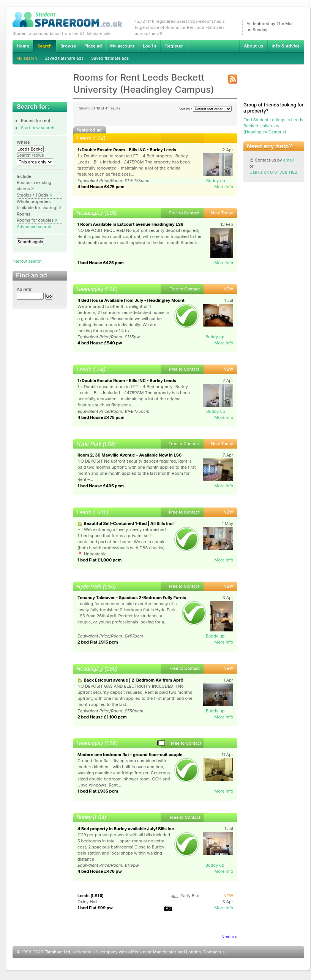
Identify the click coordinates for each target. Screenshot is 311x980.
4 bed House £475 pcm (101, 187)
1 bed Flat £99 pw (95, 908)
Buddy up (216, 181)
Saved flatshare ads (64, 58)
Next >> (229, 937)
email (289, 160)
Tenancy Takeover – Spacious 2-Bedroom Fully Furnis (132, 598)
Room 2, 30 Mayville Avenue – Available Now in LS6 (129, 455)
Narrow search (27, 261)
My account (122, 46)
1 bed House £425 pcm (101, 263)
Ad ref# (24, 289)
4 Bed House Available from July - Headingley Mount (131, 300)
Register (174, 46)
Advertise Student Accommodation (93, 46)
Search (44, 46)
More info (224, 187)
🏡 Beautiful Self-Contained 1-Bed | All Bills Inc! (126, 523)
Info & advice (286, 46)
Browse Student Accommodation (68, 46)
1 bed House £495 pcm (101, 486)
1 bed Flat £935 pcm (98, 791)
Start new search (38, 128)
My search (27, 58)
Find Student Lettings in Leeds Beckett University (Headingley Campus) (273, 126)
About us (253, 46)
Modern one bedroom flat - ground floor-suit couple (130, 755)
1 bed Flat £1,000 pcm (99, 560)
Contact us (214, 952)
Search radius (30, 155)
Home (23, 46)
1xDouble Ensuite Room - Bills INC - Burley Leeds (127, 150)
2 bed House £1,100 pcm (102, 717)
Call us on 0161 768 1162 (273, 172)
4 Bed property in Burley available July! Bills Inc (126, 829)
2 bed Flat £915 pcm (98, 642)
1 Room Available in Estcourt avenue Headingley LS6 (130, 224)
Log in (149, 46)
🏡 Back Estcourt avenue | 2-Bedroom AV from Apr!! (130, 680)
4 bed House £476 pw (100, 871)
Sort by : (205, 109)
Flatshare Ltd (57, 952)
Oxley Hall (87, 902)
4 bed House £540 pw (100, 343)
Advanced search (34, 227)
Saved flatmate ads (110, 58)
